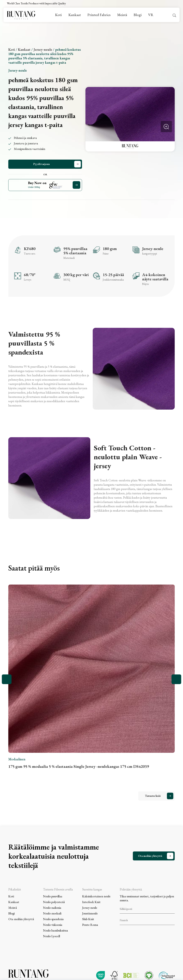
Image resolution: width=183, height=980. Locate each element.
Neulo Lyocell (52, 936)
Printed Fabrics (99, 15)
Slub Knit (88, 919)
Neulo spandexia (53, 919)
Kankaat (75, 15)
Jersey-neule (43, 50)
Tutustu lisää (153, 796)
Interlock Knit (91, 902)
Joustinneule (90, 913)
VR (151, 15)
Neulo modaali (52, 913)
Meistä (122, 15)
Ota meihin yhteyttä (150, 856)
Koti (58, 15)
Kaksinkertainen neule (96, 896)
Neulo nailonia (52, 908)
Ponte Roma (90, 925)
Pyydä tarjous (42, 164)
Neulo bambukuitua (56, 930)
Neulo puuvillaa (53, 896)
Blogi (138, 15)
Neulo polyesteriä (54, 902)
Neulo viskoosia (53, 925)
